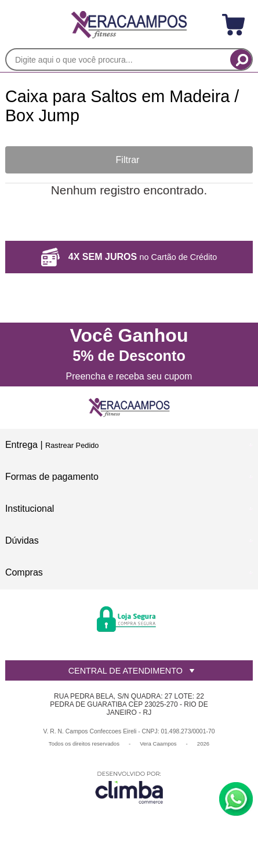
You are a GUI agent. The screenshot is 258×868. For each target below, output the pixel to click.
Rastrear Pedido (72, 445)
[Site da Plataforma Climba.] (129, 787)
